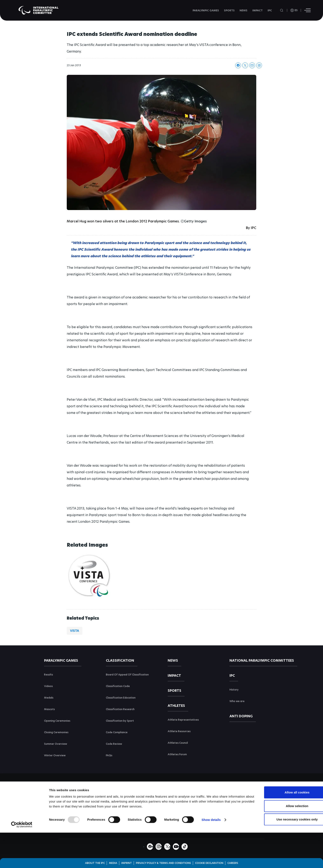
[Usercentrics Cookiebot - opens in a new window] (22, 850)
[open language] (294, 10)
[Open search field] (282, 10)
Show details (211, 845)
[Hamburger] (307, 10)
